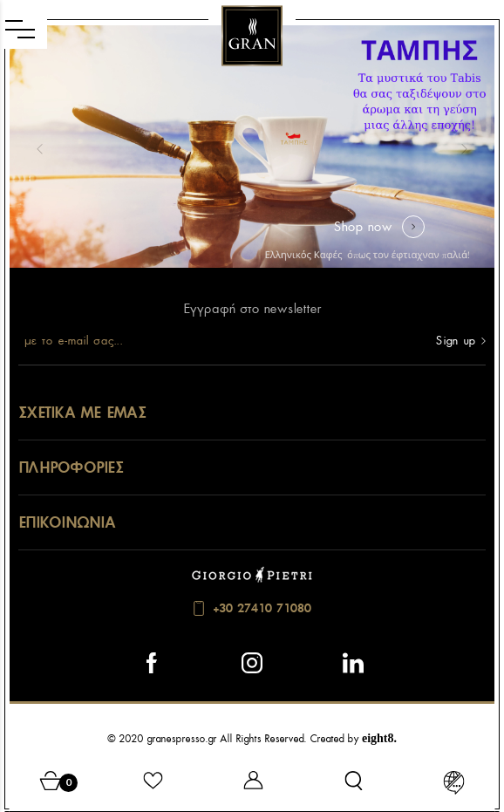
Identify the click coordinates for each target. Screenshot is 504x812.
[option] (252, 147)
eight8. (379, 738)
